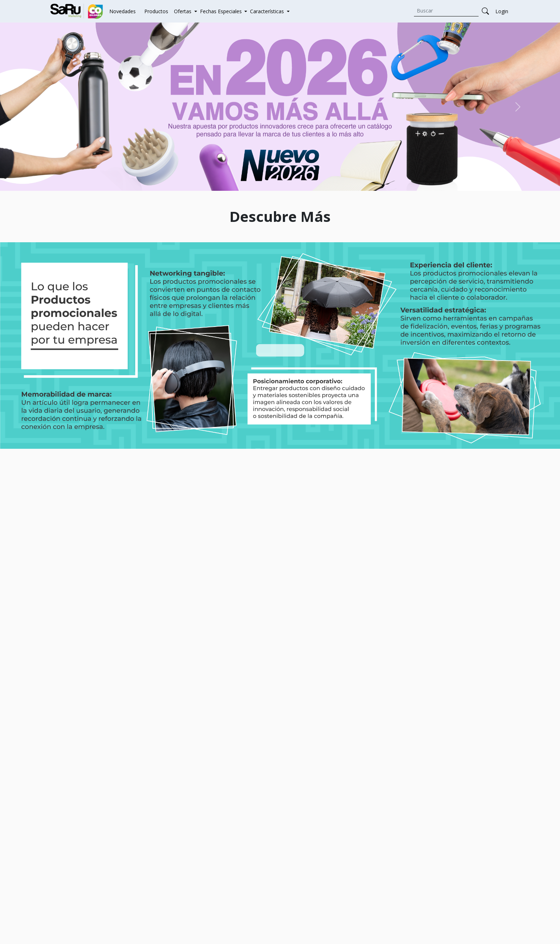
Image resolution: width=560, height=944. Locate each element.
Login (502, 11)
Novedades (122, 11)
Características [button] (268, 11)
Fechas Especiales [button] (222, 11)
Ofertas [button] (183, 11)
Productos (156, 11)
